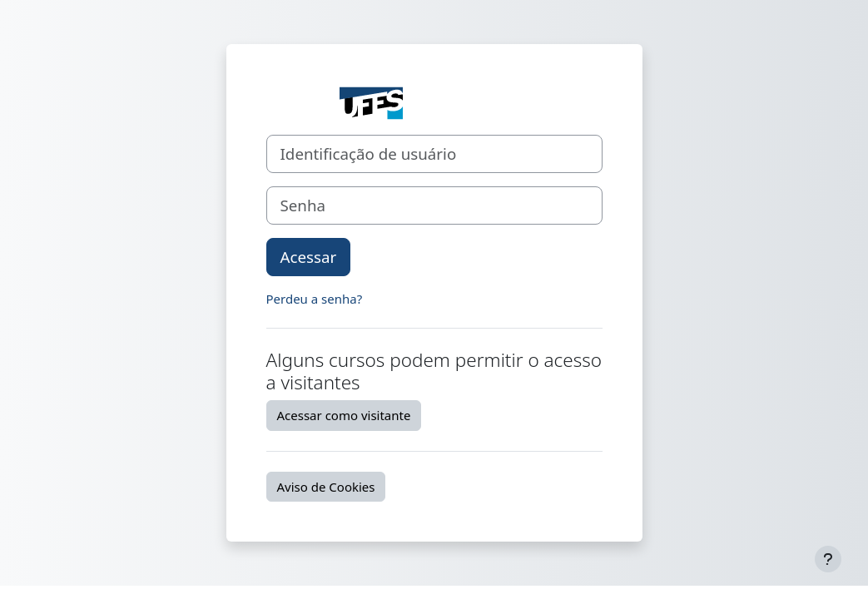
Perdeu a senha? (315, 299)
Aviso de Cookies (326, 487)
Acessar (309, 257)
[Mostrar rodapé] (828, 559)
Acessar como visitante (344, 415)
